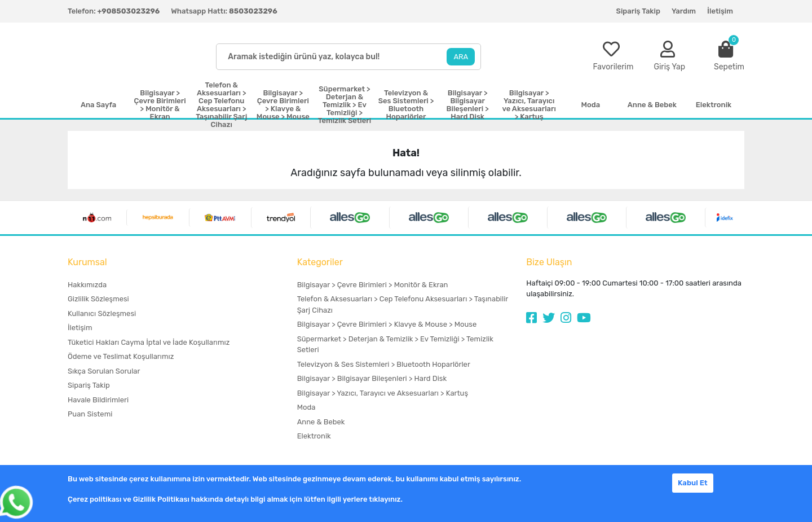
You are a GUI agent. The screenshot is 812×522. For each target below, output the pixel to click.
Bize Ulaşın (549, 262)
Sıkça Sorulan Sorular (104, 371)
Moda (306, 407)
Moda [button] (590, 105)
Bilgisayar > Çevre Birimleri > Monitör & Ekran (373, 285)
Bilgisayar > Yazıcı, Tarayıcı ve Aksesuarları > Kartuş (383, 393)
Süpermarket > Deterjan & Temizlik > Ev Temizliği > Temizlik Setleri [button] (345, 105)
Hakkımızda (87, 285)
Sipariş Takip (638, 11)
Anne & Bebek (321, 422)
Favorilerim (613, 67)
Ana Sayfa (98, 105)
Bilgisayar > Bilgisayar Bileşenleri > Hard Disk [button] (468, 105)
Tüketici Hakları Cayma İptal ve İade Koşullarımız (149, 342)
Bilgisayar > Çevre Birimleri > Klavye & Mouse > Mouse (387, 324)
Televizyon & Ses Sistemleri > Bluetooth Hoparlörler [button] (406, 105)
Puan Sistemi (90, 414)
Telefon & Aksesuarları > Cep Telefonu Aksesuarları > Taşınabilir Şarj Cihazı (403, 304)
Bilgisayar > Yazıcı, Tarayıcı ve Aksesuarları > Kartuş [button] (529, 105)
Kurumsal (87, 262)
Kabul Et (693, 483)
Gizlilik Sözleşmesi (98, 299)
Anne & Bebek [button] (652, 105)
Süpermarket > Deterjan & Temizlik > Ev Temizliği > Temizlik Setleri (395, 345)
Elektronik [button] (714, 105)
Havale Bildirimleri (98, 400)
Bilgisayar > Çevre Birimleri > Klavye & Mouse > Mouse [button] (283, 105)
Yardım (684, 11)
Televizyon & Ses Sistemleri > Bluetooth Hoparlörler (384, 364)
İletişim (720, 11)
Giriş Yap (669, 67)
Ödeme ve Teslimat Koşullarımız (121, 356)
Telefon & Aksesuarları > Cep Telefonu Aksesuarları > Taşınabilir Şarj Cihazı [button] (221, 105)
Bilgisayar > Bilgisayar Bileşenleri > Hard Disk (372, 378)
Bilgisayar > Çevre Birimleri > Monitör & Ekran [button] (160, 105)
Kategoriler (320, 262)
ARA (461, 57)
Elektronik (314, 436)
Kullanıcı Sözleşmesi (102, 313)
